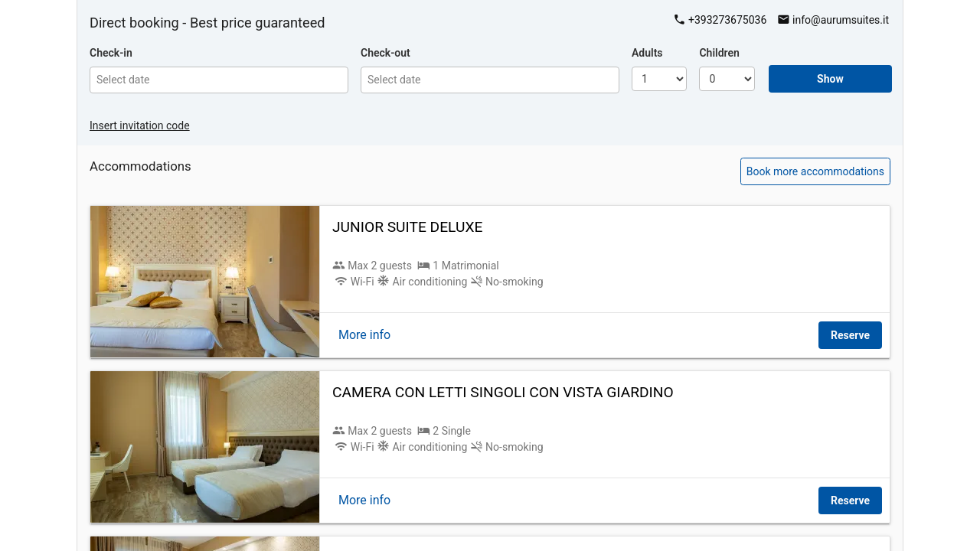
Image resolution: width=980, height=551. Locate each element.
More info (364, 335)
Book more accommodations (815, 171)
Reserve (850, 335)
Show (830, 79)
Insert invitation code (140, 126)
